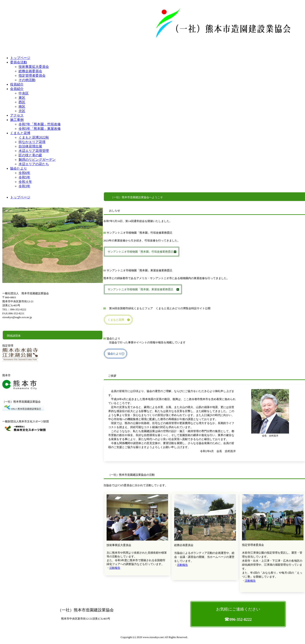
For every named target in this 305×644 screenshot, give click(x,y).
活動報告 (115, 568)
